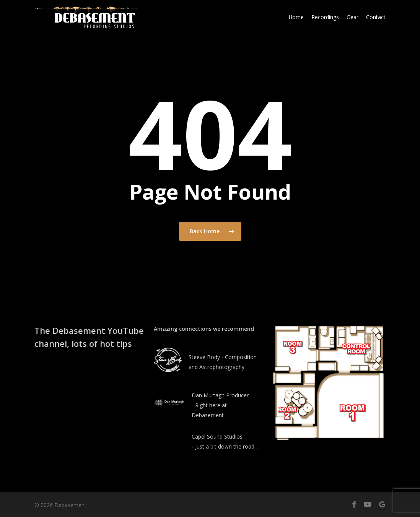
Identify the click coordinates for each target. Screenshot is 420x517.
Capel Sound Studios (217, 437)
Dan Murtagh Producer (220, 395)
